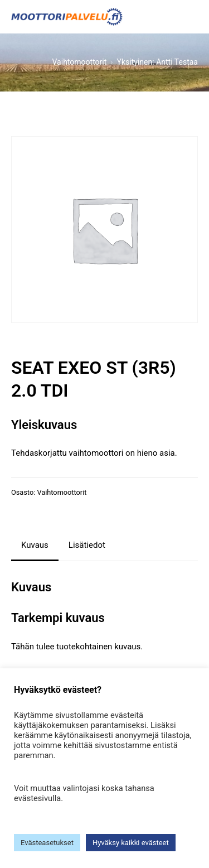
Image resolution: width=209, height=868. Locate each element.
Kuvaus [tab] (35, 545)
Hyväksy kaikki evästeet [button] (131, 843)
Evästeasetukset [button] (47, 843)
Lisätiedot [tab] (87, 545)
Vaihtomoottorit (62, 492)
